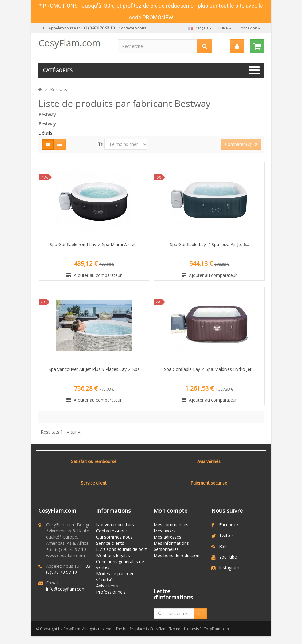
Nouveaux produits (115, 525)
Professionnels (111, 592)
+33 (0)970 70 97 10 (68, 569)
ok (200, 616)
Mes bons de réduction (176, 555)
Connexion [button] (249, 28)
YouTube (228, 557)
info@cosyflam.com (66, 589)
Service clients (110, 543)
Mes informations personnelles (171, 546)
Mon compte (171, 511)
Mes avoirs (165, 531)
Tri (101, 144)
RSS (223, 546)
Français (200, 28)
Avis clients (107, 586)
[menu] (237, 46)
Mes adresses (167, 537)
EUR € (225, 28)
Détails (45, 133)
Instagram (229, 568)
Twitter (226, 535)
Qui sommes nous (114, 537)
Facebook (229, 525)
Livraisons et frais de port (122, 549)
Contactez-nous (132, 28)
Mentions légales (113, 555)
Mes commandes (171, 525)
